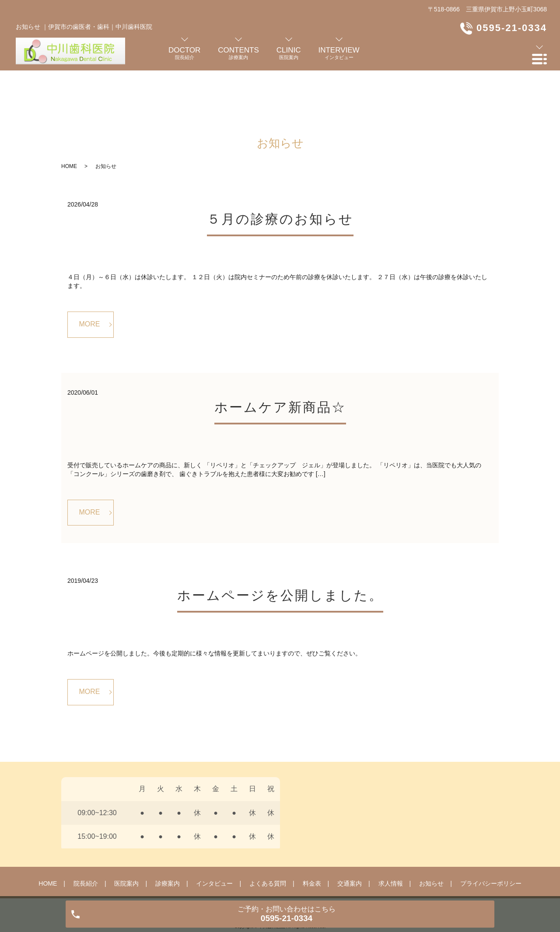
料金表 (312, 833)
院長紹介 (86, 833)
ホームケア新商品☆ (280, 356)
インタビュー (214, 833)
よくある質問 (268, 833)
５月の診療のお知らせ (280, 168)
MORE (90, 273)
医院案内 (126, 833)
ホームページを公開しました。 (280, 544)
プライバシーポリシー (491, 833)
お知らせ (431, 833)
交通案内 (350, 833)
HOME (69, 115)
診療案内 (168, 833)
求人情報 (391, 833)
